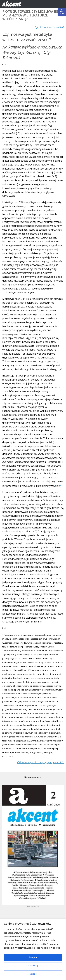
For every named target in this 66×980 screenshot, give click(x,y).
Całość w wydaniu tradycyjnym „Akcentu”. (40, 762)
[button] (62, 12)
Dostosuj (33, 965)
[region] (33, 949)
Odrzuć (33, 974)
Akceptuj (33, 957)
